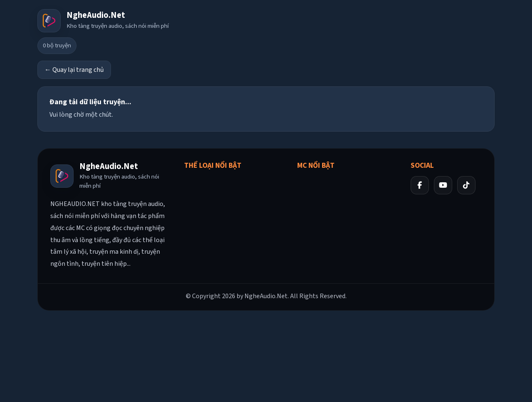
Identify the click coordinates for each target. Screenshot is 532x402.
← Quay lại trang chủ (74, 70)
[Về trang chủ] (103, 21)
